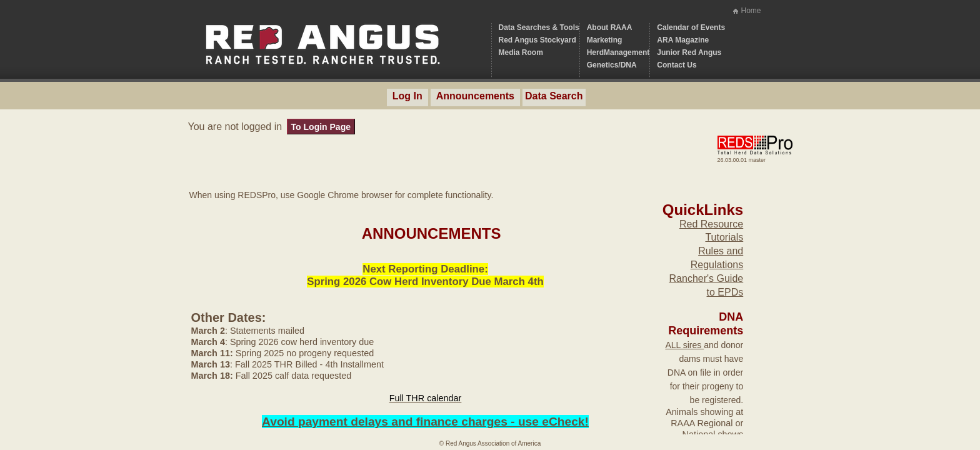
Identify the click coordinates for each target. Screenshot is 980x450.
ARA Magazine (683, 40)
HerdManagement (618, 52)
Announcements (475, 96)
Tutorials (724, 237)
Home (751, 11)
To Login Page (321, 127)
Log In (407, 96)
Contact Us (677, 65)
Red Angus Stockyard (537, 40)
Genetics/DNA (612, 65)
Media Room (521, 52)
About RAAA (610, 27)
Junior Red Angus (689, 52)
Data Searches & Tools (539, 27)
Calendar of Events (691, 27)
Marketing (605, 40)
